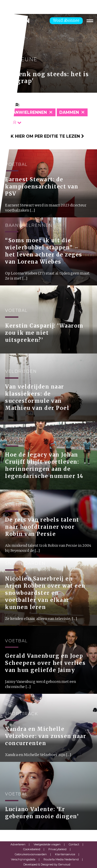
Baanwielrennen (27, 112)
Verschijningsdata (23, 859)
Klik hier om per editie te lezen (44, 136)
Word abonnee (66, 20)
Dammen (69, 112)
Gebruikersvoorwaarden (31, 854)
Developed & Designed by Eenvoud (47, 864)
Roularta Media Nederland (61, 859)
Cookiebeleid (32, 849)
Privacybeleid (57, 849)
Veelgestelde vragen (47, 844)
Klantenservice (65, 854)
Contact (74, 844)
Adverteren (18, 844)
